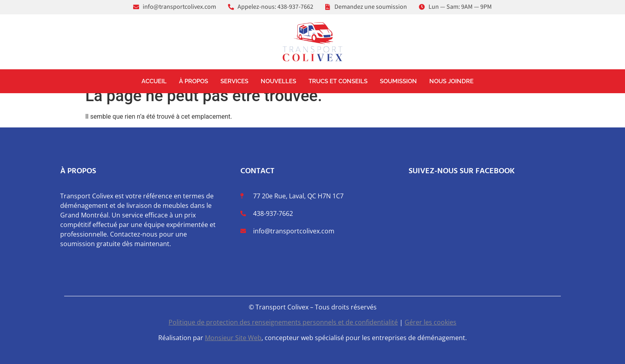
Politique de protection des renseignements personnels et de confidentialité (283, 322)
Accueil (154, 81)
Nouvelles (278, 81)
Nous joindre (451, 81)
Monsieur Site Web (233, 338)
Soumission (398, 81)
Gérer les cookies (430, 322)
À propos (194, 81)
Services (234, 81)
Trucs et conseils (338, 81)
